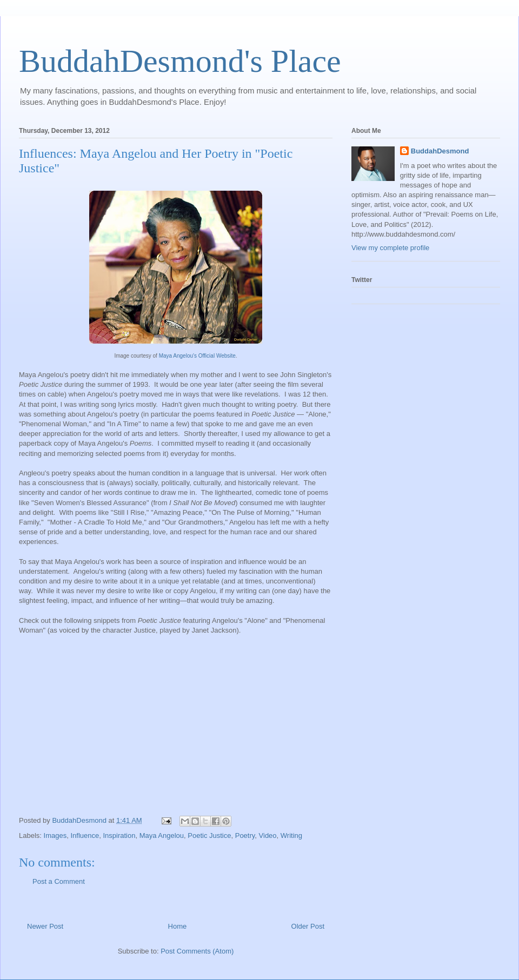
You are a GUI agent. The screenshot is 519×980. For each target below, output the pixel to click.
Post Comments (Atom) (197, 951)
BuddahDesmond (440, 151)
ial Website (222, 356)
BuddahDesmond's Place (180, 61)
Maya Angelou (162, 835)
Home (178, 926)
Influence (85, 835)
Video (268, 835)
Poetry (245, 835)
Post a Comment (59, 881)
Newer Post (45, 926)
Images (55, 835)
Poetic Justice (209, 835)
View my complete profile (390, 248)
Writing (291, 835)
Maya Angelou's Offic (184, 356)
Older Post (308, 926)
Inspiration (119, 835)
